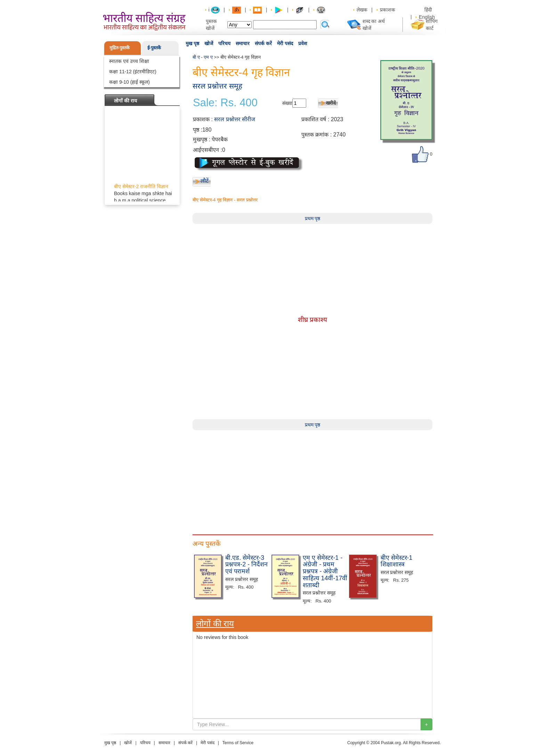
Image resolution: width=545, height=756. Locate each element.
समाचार (243, 43)
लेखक (362, 10)
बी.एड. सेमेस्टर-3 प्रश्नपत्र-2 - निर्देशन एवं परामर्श (246, 565)
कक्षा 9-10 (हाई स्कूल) (129, 82)
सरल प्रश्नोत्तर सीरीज (235, 119)
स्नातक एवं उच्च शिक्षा (129, 61)
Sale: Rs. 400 (225, 103)
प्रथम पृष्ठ (313, 218)
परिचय (224, 43)
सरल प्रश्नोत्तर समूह (217, 86)
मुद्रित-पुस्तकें (120, 48)
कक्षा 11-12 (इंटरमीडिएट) (133, 72)
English (427, 17)
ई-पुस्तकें (154, 48)
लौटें (205, 181)
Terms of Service (238, 743)
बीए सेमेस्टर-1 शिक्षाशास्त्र (397, 561)
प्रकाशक (388, 10)
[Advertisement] (312, 479)
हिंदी (429, 10)
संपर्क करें (263, 43)
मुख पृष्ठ (192, 43)
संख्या (287, 103)
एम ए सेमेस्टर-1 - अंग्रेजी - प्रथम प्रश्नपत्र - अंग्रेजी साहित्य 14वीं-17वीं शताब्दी (325, 571)
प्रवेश (303, 43)
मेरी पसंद (285, 43)
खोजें (209, 43)
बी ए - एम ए (203, 57)
